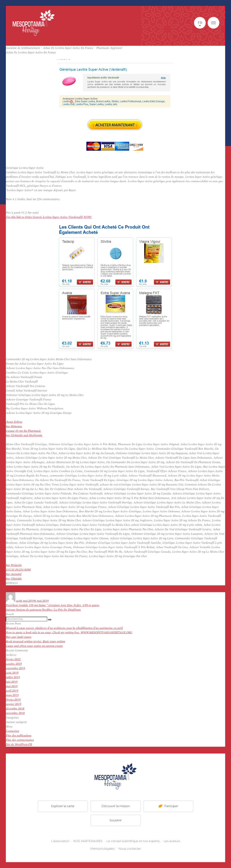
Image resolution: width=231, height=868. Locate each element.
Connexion (12, 731)
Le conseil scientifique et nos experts (133, 841)
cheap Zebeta (14, 422)
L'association (60, 841)
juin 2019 (12, 682)
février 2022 (13, 659)
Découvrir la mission (116, 806)
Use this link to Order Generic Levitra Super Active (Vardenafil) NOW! (49, 217)
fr (200, 23)
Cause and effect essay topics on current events (34, 646)
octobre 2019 (14, 664)
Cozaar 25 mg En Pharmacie (23, 431)
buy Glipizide (14, 579)
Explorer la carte (63, 806)
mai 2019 (12, 686)
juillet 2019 (13, 677)
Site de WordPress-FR (19, 744)
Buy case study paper (19, 637)
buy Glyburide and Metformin (24, 435)
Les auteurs (172, 841)
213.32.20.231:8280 (18, 570)
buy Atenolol (14, 574)
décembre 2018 (15, 709)
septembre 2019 (15, 668)
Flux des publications (19, 736)
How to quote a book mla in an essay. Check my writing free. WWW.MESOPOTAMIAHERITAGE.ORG (69, 633)
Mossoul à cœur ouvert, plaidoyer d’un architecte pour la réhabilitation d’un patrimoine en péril (64, 628)
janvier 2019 (14, 704)
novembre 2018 (15, 713)
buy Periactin (14, 565)
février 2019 (13, 700)
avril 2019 (12, 691)
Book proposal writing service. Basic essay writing (36, 642)
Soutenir (116, 820)
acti (18, 601)
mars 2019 (12, 695)
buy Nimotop (14, 426)
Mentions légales (102, 849)
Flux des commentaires (20, 740)
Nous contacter (130, 849)
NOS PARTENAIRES (88, 841)
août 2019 (12, 673)
